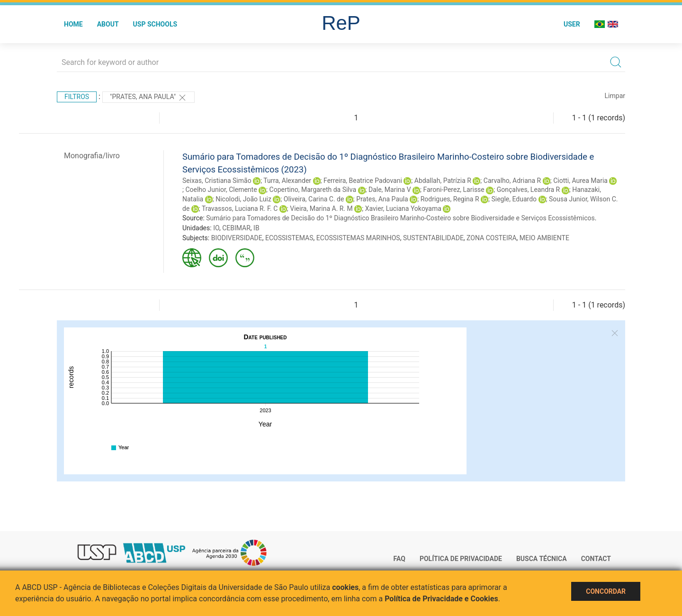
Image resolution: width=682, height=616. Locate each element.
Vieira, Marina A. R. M (321, 208)
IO (216, 228)
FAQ (399, 559)
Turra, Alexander (287, 181)
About (108, 24)
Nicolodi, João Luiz (243, 199)
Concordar (606, 591)
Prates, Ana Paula (382, 199)
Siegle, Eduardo (514, 199)
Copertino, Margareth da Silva (313, 190)
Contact (596, 559)
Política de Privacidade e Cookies (441, 599)
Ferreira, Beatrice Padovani (363, 181)
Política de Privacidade (461, 559)
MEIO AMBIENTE (544, 238)
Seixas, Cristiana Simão (217, 181)
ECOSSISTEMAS (289, 238)
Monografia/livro (92, 156)
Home (73, 24)
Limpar (615, 96)
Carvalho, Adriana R (512, 181)
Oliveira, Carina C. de (314, 199)
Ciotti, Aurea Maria (580, 181)
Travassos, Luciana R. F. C (240, 208)
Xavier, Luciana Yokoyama (403, 208)
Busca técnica (542, 559)
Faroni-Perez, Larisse (453, 190)
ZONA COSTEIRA (492, 238)
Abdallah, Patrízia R (443, 181)
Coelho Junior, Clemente (221, 190)
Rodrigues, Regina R (450, 199)
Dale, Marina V (390, 190)
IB (256, 228)
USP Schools (155, 24)
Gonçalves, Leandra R (529, 190)
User (572, 24)
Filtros (77, 97)
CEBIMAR (236, 228)
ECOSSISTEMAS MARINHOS (358, 238)
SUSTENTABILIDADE (433, 238)
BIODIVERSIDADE (237, 238)
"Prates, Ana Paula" (148, 98)
